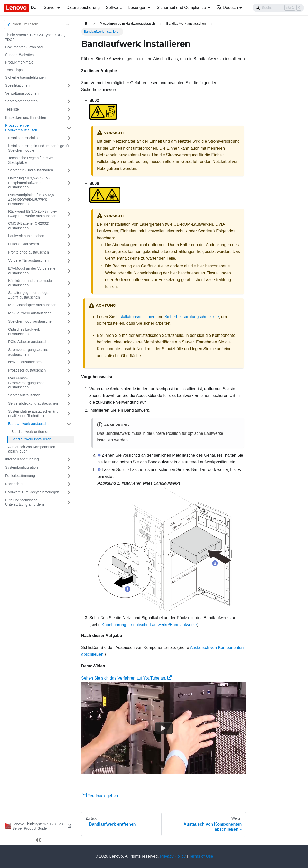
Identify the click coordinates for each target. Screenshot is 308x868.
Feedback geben (100, 796)
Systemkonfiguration (21, 467)
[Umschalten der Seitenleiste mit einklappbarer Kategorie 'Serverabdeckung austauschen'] (69, 404)
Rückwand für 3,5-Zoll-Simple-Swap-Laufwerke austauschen (32, 214)
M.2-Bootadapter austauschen (32, 305)
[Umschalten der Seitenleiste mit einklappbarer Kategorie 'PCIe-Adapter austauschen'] (69, 342)
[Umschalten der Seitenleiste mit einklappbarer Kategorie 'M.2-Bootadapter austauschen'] (69, 305)
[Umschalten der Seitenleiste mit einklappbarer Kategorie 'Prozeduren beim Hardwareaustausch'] (69, 128)
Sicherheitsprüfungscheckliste (192, 317)
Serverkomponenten (21, 101)
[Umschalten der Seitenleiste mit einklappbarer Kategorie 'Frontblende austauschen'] (69, 252)
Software (114, 8)
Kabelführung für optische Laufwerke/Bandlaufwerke (149, 625)
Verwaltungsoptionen (22, 93)
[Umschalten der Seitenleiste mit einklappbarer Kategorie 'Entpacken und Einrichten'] (69, 118)
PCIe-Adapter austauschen (30, 342)
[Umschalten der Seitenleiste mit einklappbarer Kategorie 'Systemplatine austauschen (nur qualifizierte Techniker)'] (69, 414)
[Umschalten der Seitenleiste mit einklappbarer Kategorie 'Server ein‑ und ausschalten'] (69, 170)
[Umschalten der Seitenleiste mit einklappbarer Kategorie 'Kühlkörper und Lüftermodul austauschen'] (69, 283)
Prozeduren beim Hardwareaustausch (21, 128)
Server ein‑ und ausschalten (31, 170)
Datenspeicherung (83, 8)
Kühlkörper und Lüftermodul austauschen (30, 283)
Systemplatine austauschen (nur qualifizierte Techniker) (34, 414)
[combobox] (13, 24)
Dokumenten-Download (24, 47)
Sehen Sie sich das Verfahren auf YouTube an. (126, 678)
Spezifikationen (17, 85)
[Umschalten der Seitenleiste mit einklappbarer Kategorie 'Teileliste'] (69, 110)
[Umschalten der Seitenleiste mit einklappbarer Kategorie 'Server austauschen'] (69, 395)
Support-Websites (19, 55)
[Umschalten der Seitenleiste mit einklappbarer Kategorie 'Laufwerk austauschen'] (69, 236)
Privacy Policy (173, 856)
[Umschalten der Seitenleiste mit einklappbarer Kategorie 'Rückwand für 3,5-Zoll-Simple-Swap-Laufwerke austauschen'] (69, 214)
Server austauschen (24, 395)
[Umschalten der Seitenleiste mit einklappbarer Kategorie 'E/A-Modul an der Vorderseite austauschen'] (69, 271)
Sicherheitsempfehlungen (25, 77)
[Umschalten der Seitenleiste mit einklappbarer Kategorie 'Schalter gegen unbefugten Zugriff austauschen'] (69, 295)
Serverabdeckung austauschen (33, 403)
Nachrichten (15, 484)
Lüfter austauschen (24, 244)
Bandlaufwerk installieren (31, 439)
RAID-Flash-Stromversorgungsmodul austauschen (28, 383)
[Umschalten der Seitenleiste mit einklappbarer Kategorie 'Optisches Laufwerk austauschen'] (69, 332)
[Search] (278, 8)
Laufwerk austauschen (26, 236)
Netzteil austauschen (25, 362)
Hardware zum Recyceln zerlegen (32, 492)
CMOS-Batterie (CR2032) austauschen (29, 226)
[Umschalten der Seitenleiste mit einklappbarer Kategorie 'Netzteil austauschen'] (69, 362)
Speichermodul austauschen (31, 321)
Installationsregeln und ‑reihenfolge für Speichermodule (39, 148)
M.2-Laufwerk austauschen (30, 313)
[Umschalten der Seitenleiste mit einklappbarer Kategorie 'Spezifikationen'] (69, 86)
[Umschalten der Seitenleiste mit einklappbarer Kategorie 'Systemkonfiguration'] (69, 468)
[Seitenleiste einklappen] (39, 840)
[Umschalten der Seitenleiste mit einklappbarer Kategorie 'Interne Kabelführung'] (69, 459)
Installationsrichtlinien (25, 138)
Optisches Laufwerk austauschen (24, 332)
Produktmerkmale (19, 62)
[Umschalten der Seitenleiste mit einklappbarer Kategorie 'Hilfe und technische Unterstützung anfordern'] (69, 503)
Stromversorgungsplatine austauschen (28, 352)
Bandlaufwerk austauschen (30, 424)
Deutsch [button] (227, 8)
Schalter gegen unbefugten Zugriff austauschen (30, 295)
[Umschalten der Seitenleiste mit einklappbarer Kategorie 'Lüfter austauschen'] (69, 244)
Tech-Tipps (14, 70)
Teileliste (12, 109)
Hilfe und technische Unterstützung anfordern (25, 502)
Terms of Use (201, 856)
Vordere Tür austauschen (28, 260)
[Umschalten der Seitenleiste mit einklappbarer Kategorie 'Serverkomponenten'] (69, 101)
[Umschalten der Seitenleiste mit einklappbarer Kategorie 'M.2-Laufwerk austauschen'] (69, 313)
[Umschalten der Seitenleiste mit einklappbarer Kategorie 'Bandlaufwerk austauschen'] (69, 424)
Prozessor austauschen (27, 370)
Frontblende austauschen (29, 252)
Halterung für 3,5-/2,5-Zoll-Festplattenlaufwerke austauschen (29, 183)
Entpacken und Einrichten (26, 117)
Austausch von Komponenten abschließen (32, 449)
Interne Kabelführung (22, 459)
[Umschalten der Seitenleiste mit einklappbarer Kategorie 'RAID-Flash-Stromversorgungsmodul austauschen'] (69, 383)
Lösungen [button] (137, 8)
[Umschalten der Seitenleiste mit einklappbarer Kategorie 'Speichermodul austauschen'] (69, 322)
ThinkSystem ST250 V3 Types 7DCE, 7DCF (35, 37)
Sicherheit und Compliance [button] (181, 8)
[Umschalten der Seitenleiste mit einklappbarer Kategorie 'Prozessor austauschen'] (69, 370)
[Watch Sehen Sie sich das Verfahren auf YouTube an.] (164, 728)
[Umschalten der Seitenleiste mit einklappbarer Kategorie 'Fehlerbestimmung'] (69, 476)
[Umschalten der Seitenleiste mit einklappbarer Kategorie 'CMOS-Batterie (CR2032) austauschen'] (69, 226)
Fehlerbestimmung (20, 476)
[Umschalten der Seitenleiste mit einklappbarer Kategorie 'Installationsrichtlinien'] (69, 138)
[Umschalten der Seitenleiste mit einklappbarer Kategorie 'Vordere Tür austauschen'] (69, 261)
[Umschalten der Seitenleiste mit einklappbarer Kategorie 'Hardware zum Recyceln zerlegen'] (69, 492)
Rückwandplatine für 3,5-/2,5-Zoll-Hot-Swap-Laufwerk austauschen (32, 199)
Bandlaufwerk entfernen (30, 432)
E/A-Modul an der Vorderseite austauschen (32, 271)
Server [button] (50, 8)
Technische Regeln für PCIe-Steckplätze (31, 160)
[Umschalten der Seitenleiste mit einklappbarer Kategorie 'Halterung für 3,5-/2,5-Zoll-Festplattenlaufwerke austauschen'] (69, 183)
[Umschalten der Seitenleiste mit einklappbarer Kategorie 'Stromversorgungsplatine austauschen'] (69, 352)
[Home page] (86, 24)
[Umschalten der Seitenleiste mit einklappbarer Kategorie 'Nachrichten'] (69, 484)
